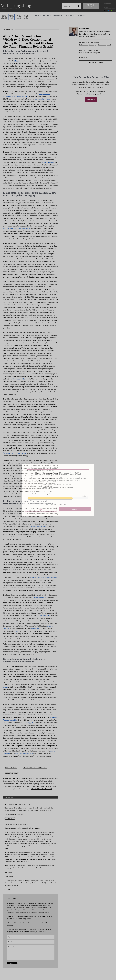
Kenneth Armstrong (48, 162)
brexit (109, 45)
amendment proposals (42, 99)
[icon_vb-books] (26, 14)
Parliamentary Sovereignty (88, 45)
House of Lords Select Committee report (17, 229)
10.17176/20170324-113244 (42, 789)
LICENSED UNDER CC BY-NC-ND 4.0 (35, 768)
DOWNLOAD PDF (11, 768)
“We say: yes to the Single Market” (15, 453)
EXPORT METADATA (12, 773)
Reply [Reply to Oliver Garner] (10, 889)
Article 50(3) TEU (28, 722)
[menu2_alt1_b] (19, 14)
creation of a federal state (24, 753)
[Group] (16, 5)
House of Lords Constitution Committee (44, 577)
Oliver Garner (8, 824)
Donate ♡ (91, 99)
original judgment (44, 616)
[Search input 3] (70, 6)
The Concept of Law (19, 379)
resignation (35, 628)
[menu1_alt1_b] (11, 14)
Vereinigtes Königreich (93, 53)
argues (5, 687)
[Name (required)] (31, 937)
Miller (16, 61)
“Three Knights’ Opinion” (39, 527)
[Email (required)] (31, 942)
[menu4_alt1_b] (4, 14)
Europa (82, 53)
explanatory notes (40, 598)
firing (18, 631)
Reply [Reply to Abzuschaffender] (10, 818)
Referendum (102, 45)
